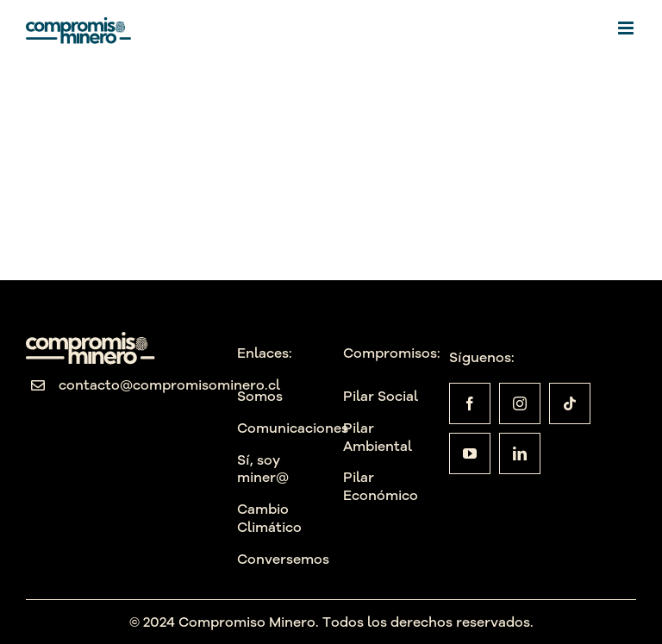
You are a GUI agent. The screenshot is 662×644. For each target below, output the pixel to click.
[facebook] (470, 403)
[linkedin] (520, 453)
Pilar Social (381, 396)
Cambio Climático (269, 518)
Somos (260, 396)
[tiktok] (570, 403)
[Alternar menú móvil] (627, 28)
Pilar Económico (381, 486)
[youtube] (470, 453)
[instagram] (520, 403)
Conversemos (283, 559)
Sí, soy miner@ (263, 469)
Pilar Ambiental (378, 437)
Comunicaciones (293, 428)
